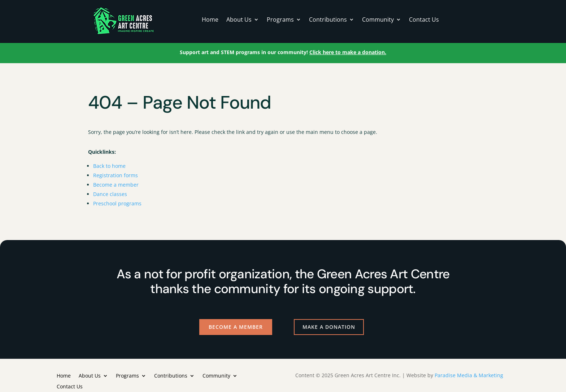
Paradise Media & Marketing (469, 375)
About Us (239, 20)
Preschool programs (117, 203)
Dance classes (110, 194)
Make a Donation (329, 327)
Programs (280, 20)
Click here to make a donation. (348, 52)
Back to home (109, 166)
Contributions (328, 20)
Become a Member (236, 327)
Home (210, 20)
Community (378, 20)
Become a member (116, 185)
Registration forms (116, 175)
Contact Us (424, 20)
